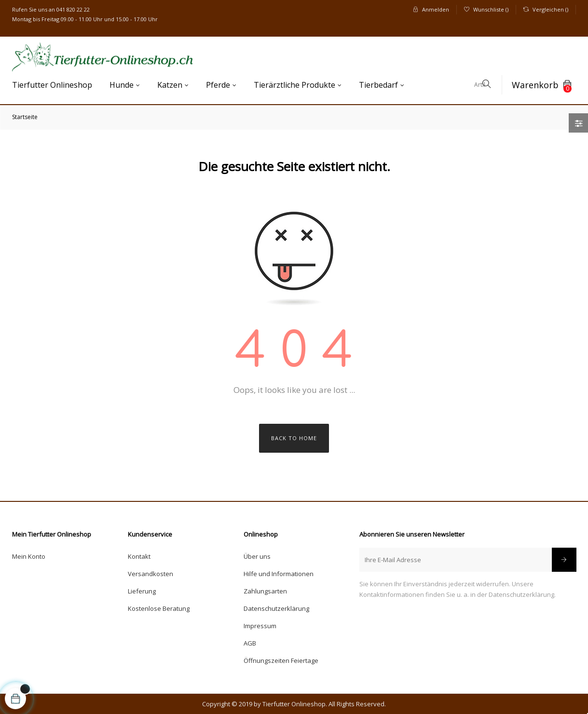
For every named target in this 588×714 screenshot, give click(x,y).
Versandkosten (150, 574)
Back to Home (294, 438)
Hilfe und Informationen (279, 574)
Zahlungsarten (265, 591)
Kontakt (139, 556)
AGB (250, 643)
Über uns (257, 556)
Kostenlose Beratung (159, 608)
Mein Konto (29, 556)
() (486, 9)
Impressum (260, 626)
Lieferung (142, 591)
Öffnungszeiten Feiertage (281, 660)
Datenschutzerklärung (276, 608)
